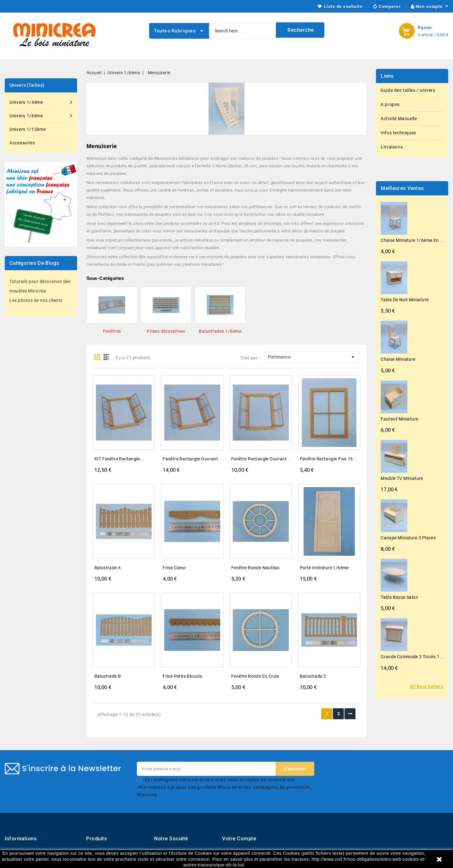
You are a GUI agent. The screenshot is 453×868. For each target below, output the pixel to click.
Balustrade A (108, 568)
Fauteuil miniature (399, 419)
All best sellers (427, 687)
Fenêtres (112, 331)
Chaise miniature (398, 359)
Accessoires (22, 143)
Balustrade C (313, 676)
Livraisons (392, 147)
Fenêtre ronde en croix (255, 676)
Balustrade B (108, 676)
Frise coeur (174, 568)
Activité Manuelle (399, 119)
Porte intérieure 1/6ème (324, 568)
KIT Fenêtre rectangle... (119, 459)
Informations (21, 839)
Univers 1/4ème (41, 102)
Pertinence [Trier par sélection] (312, 357)
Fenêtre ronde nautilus (255, 568)
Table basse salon (399, 597)
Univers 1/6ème (41, 116)
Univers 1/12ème (28, 129)
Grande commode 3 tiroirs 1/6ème (417, 657)
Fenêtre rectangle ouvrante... (194, 459)
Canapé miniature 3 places (408, 538)
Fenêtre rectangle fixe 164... (330, 459)
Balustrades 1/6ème (220, 331)
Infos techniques (398, 133)
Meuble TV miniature (402, 478)
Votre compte (239, 839)
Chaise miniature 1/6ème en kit (413, 240)
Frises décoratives (166, 331)
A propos (390, 104)
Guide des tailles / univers (408, 90)
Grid (97, 357)
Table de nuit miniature (405, 300)
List (107, 357)
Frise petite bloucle (182, 676)
